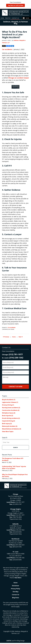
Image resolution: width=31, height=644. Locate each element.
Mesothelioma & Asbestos (12, 429)
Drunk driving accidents (11, 418)
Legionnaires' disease (10, 402)
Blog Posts (16, 598)
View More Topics (8, 432)
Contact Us (15, 18)
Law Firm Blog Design (15, 641)
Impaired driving (8, 421)
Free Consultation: (15, 4)
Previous (6, 337)
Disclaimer (15, 586)
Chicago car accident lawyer (19, 78)
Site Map (15, 592)
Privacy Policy (15, 589)
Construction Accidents (11, 410)
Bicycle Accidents (9, 400)
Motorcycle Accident (10, 426)
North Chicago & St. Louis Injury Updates (15, 13)
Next (21, 337)
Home (2, 18)
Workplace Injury (9, 413)
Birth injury (7, 424)
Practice (8, 18)
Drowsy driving (8, 405)
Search (15, 447)
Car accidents (7, 49)
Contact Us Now (15, 387)
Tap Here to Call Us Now (16, 5)
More (27, 18)
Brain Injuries (8, 416)
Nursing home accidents (11, 408)
